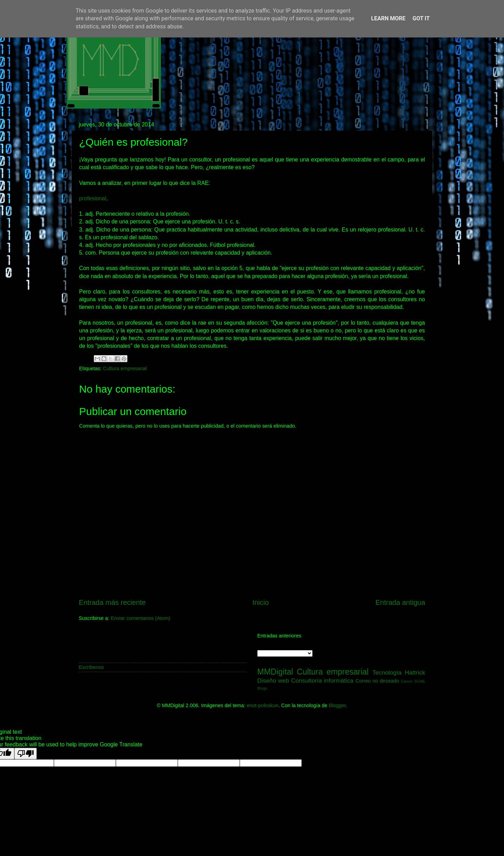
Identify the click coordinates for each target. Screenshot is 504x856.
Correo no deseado (377, 681)
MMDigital (275, 672)
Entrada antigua (400, 602)
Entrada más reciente (112, 602)
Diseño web (273, 681)
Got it (421, 18)
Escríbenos (91, 667)
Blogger (337, 705)
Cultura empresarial (125, 368)
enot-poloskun (262, 705)
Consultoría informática (322, 681)
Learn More (388, 18)
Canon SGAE (413, 681)
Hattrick (415, 672)
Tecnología (387, 672)
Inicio (261, 602)
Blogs (262, 688)
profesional (93, 198)
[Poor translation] (26, 754)
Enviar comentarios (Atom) (140, 618)
